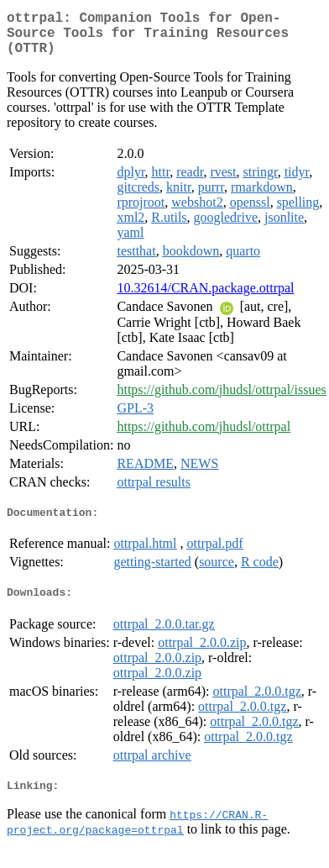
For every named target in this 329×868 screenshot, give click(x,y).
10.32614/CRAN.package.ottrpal (205, 298)
